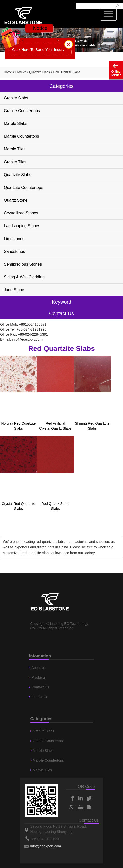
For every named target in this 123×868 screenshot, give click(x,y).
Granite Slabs (16, 98)
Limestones (14, 239)
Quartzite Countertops (24, 187)
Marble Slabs (15, 124)
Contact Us (40, 687)
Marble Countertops (22, 136)
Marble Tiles (15, 149)
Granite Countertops (22, 111)
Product (20, 72)
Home (8, 72)
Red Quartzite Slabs (67, 72)
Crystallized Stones (21, 213)
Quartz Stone (16, 200)
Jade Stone (14, 290)
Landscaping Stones (22, 226)
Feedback (39, 697)
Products (39, 677)
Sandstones (14, 251)
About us (39, 668)
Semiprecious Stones (23, 264)
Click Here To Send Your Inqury (38, 50)
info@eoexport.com (27, 339)
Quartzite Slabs (39, 72)
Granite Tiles (15, 162)
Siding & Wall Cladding (24, 277)
